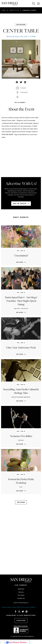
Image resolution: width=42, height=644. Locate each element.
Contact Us (21, 598)
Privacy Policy (6, 607)
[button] (17, 82)
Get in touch (20, 204)
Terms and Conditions (28, 607)
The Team (21, 595)
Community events (29, 10)
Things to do (14, 10)
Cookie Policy (16, 607)
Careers (21, 592)
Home (4, 10)
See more (21, 502)
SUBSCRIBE (21, 620)
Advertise (21, 589)
